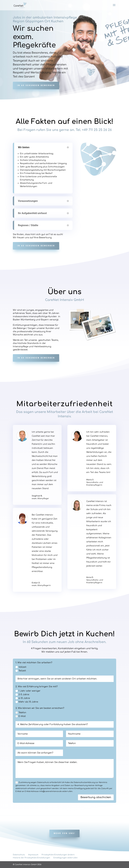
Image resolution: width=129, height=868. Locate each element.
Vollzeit (21, 667)
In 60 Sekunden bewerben (36, 85)
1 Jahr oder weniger (28, 691)
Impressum (33, 855)
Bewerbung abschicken (96, 797)
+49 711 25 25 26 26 (97, 130)
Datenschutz (19, 855)
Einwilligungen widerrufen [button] (66, 858)
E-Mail (21, 716)
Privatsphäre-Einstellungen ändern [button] (58, 855)
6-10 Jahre (23, 698)
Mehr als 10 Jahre (27, 702)
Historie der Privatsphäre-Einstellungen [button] (31, 858)
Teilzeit (21, 671)
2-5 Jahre (22, 695)
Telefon (21, 713)
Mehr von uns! (64, 833)
